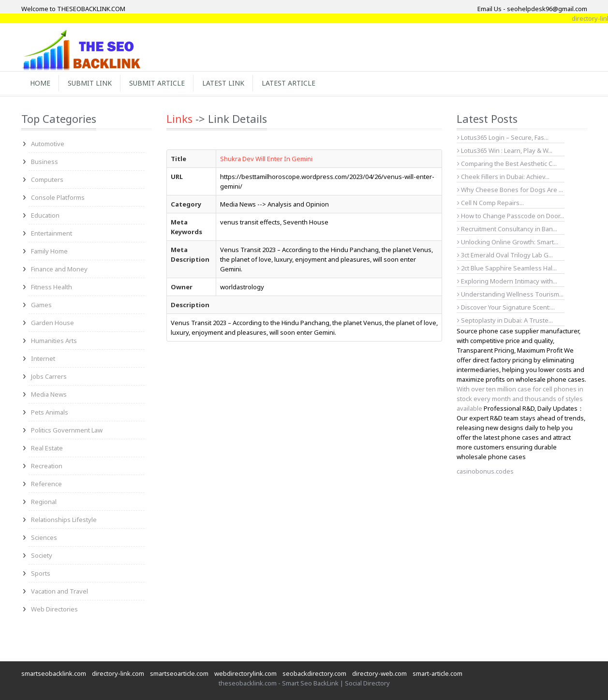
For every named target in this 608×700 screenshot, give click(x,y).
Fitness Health (52, 287)
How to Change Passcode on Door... (511, 216)
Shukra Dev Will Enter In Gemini (266, 159)
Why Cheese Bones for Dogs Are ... (510, 190)
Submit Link (90, 83)
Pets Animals (50, 412)
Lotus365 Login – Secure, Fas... (503, 137)
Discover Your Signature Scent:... (506, 307)
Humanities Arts (54, 341)
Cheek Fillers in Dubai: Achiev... (503, 177)
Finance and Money (59, 269)
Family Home (49, 251)
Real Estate (47, 448)
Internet (43, 358)
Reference (46, 484)
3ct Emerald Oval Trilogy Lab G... (505, 255)
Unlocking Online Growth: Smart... (508, 242)
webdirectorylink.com (245, 673)
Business (44, 162)
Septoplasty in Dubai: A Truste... (505, 320)
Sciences (44, 537)
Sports (41, 573)
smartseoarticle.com (179, 673)
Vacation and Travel (59, 591)
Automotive (48, 144)
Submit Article (157, 83)
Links (179, 119)
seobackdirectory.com (314, 673)
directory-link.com (118, 673)
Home (40, 83)
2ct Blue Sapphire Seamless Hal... (507, 268)
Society (42, 555)
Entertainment (52, 233)
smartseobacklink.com (54, 673)
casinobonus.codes (485, 471)
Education (45, 215)
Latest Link (223, 83)
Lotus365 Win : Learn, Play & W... (505, 150)
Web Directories (54, 609)
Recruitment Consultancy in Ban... (507, 229)
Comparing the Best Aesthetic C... (507, 164)
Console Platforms (58, 197)
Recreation (47, 466)
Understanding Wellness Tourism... (510, 294)
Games (41, 305)
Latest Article (289, 83)
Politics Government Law (67, 430)
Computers (47, 179)
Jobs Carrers (49, 376)
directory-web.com (379, 673)
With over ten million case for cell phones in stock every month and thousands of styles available (520, 399)
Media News (49, 394)
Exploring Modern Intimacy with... (507, 281)
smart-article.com (437, 673)
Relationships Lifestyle (64, 520)
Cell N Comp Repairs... (490, 203)
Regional (44, 502)
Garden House (52, 323)
